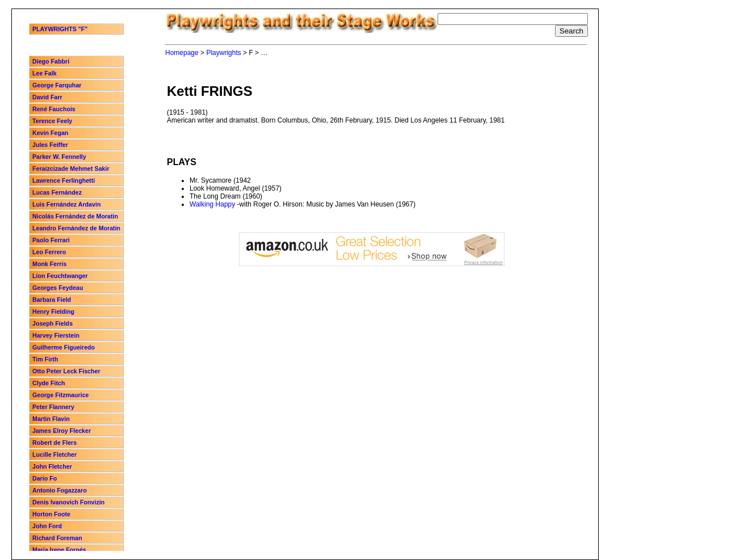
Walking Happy (212, 204)
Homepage (182, 53)
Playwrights (223, 53)
